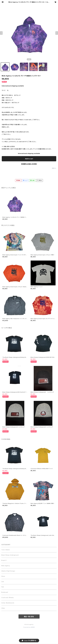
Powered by (29, 627)
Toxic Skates (6, 550)
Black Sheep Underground (10, 555)
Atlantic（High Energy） (8, 571)
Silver (3, 576)
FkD (3, 587)
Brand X (4, 560)
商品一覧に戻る (29, 617)
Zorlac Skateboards (8, 603)
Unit (3, 582)
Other (3, 608)
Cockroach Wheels (8, 598)
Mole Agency (6, 566)
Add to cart (29, 159)
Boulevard (5, 592)
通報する (54, 168)
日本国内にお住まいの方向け (29, 164)
